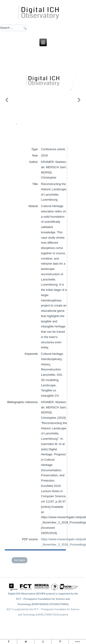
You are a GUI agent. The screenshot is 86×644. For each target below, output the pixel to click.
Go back (19, 560)
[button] (7, 100)
